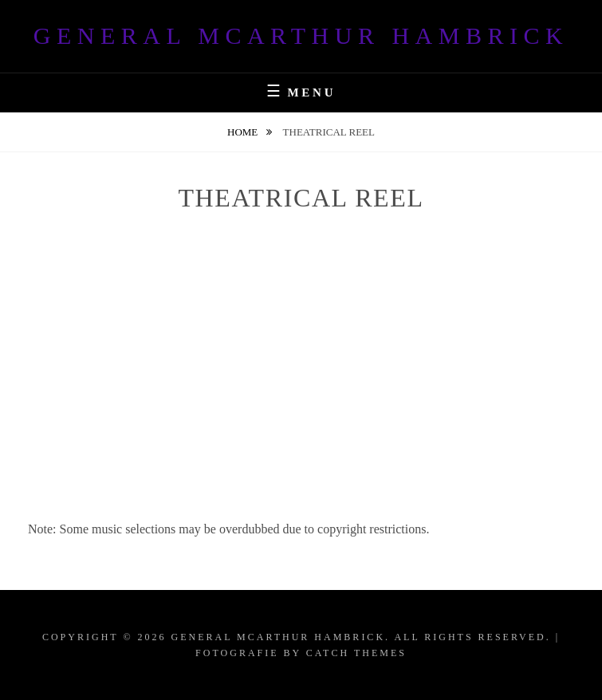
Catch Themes (356, 653)
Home (244, 132)
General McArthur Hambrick (301, 35)
